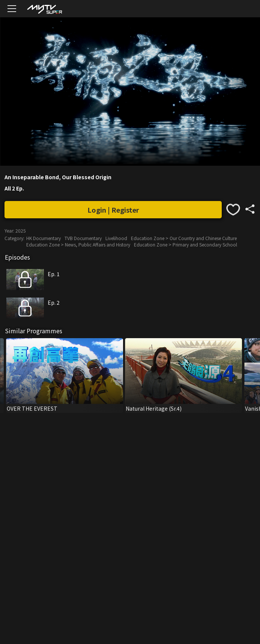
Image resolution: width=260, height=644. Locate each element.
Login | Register (113, 210)
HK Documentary (44, 238)
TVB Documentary (83, 238)
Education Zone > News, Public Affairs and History (78, 244)
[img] (44, 9)
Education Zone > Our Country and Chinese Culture (184, 238)
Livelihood (116, 238)
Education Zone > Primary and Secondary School (186, 244)
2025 (21, 231)
